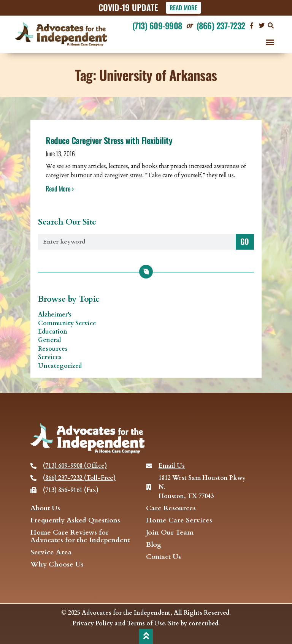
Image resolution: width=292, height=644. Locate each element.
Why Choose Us (57, 565)
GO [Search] (245, 241)
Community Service (67, 323)
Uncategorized (60, 366)
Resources (53, 349)
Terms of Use (146, 623)
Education (53, 332)
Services (50, 357)
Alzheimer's (55, 315)
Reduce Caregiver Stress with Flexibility (109, 140)
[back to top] (146, 636)
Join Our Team (170, 533)
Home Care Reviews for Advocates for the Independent (80, 536)
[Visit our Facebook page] (252, 25)
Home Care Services (179, 521)
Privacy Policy (93, 623)
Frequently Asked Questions (75, 521)
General (50, 340)
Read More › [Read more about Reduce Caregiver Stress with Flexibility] (60, 188)
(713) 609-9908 (157, 25)
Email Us (172, 466)
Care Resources (171, 508)
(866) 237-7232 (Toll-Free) (79, 478)
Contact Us (163, 557)
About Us (45, 508)
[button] (271, 25)
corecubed (203, 623)
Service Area (51, 552)
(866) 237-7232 (221, 25)
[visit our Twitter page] (262, 25)
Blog (154, 545)
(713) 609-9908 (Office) (75, 466)
